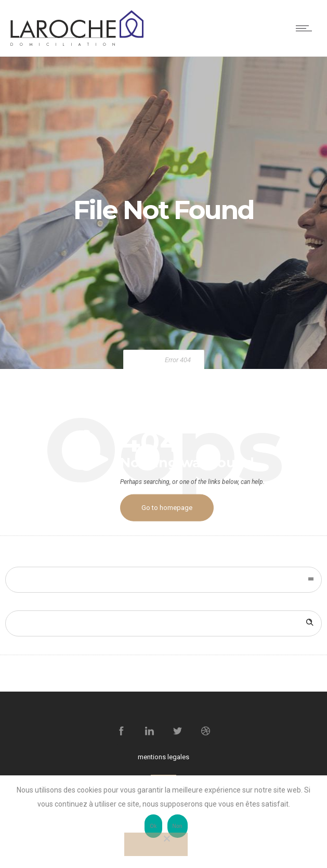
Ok (153, 826)
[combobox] (163, 580)
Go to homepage (167, 508)
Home (146, 360)
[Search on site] (163, 623)
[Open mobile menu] (306, 28)
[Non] (156, 844)
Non (178, 826)
